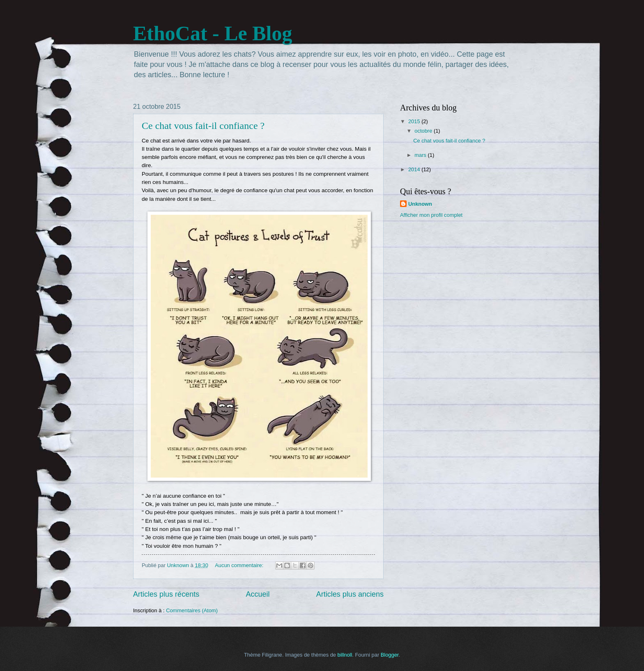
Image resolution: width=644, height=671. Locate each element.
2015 (415, 121)
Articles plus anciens (350, 594)
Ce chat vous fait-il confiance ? (203, 126)
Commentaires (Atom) (192, 610)
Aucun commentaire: (240, 565)
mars (421, 155)
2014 (415, 169)
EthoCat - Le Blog (213, 33)
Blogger (390, 655)
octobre (424, 131)
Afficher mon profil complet (431, 215)
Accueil (258, 594)
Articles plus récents (166, 594)
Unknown (420, 204)
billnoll (345, 655)
